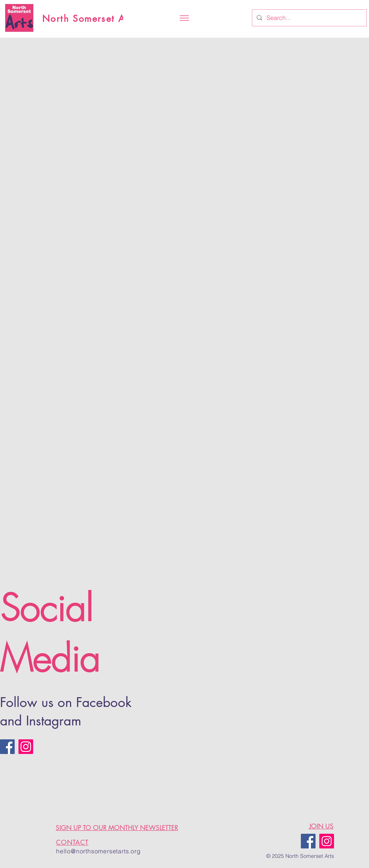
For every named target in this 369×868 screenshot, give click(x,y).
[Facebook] (7, 747)
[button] (184, 18)
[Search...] (309, 18)
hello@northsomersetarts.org (98, 851)
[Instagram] (26, 747)
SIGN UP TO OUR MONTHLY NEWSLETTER (117, 828)
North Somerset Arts (90, 19)
